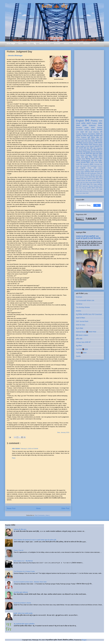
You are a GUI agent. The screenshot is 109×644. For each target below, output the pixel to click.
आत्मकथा (95, 155)
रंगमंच (97, 188)
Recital (84, 188)
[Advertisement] (89, 83)
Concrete (97, 164)
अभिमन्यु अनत (99, 179)
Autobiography (86, 161)
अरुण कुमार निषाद (87, 157)
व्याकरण (84, 184)
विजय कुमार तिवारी (92, 150)
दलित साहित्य (99, 177)
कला (88, 166)
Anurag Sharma (81, 134)
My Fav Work (84, 183)
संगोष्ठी (87, 193)
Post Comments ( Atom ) (42, 515)
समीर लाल (93, 148)
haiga (95, 184)
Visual (93, 179)
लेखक (78, 125)
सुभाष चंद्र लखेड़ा (97, 153)
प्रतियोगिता (87, 172)
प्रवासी (95, 157)
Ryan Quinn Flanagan (84, 155)
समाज (80, 186)
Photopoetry (85, 191)
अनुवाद (91, 136)
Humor (78, 183)
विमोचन (90, 181)
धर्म (86, 181)
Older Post (65, 508)
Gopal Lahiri (80, 141)
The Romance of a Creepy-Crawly (24, 571)
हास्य (94, 175)
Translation (91, 134)
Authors (57, 44)
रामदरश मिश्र (92, 177)
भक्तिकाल (78, 179)
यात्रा (95, 161)
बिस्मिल (78, 161)
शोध (101, 139)
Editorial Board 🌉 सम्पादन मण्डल (86, 332)
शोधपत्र (100, 130)
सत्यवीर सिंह (79, 164)
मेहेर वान (100, 150)
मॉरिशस (83, 173)
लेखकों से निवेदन (80, 318)
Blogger (84, 640)
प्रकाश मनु (99, 134)
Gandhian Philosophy (83, 152)
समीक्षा (100, 123)
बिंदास (80, 143)
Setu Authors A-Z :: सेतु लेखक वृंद (23, 561)
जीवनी (87, 153)
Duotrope (79, 297)
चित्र (91, 153)
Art (82, 136)
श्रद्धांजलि (83, 168)
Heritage (100, 181)
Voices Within (90, 130)
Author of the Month (87, 146)
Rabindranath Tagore (83, 170)
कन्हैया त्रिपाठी (98, 143)
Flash (90, 144)
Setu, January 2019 (63, 432)
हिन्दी (87, 121)
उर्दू (92, 161)
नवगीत (78, 184)
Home (38, 508)
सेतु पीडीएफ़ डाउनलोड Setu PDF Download (89, 314)
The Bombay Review (83, 307)
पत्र (81, 153)
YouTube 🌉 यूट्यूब (82, 349)
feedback (96, 190)
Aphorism (85, 186)
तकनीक (89, 188)
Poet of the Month (94, 191)
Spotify (78, 356)
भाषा (84, 153)
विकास (101, 188)
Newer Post (11, 508)
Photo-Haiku (90, 190)
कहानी (89, 123)
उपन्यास (83, 181)
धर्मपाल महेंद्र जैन (97, 137)
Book (100, 125)
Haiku (78, 157)
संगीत (81, 191)
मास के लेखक (82, 193)
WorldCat (79, 304)
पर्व (102, 173)
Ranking (96, 186)
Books (21, 44)
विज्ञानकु (88, 159)
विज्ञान (88, 162)
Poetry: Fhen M (18, 550)
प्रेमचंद (100, 162)
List (77, 132)
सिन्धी (77, 175)
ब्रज (77, 188)
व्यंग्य (101, 136)
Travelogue (94, 166)
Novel (78, 153)
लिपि (77, 186)
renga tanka (92, 183)
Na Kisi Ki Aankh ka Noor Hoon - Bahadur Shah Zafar (30, 582)
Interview (79, 139)
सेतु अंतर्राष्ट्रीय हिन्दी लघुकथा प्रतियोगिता (24, 624)
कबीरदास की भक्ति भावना (20, 529)
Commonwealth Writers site (85, 300)
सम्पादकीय (96, 136)
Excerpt (85, 139)
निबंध (82, 144)
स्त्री (95, 168)
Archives (87, 44)
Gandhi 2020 (80, 159)
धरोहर (94, 141)
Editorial (92, 125)
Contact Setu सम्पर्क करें (83, 342)
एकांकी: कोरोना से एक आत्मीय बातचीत (23, 613)
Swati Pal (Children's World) (22, 603)
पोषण (101, 159)
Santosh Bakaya (88, 143)
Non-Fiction (99, 170)
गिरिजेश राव (99, 183)
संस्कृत (100, 157)
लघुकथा (78, 136)
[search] (84, 205)
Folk (80, 188)
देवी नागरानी (79, 148)
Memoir (95, 144)
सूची (89, 137)
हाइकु (88, 184)
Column (100, 166)
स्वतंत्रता (94, 181)
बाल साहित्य (91, 139)
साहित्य (100, 155)
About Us (76, 44)
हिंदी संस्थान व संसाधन (82, 335)
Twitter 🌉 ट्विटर (81, 353)
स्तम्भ (93, 128)
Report (78, 172)
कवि (101, 132)
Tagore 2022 (94, 162)
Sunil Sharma (94, 132)
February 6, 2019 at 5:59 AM (29, 449)
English (80, 121)
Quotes (91, 186)
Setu (28, 44)
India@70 (86, 164)
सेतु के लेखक (80, 328)
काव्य (101, 121)
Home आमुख (11, 44)
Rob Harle (88, 141)
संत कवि (87, 173)
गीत (101, 146)
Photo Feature (81, 137)
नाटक (87, 177)
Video (82, 172)
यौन (81, 184)
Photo (89, 168)
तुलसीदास (100, 184)
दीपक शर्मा (86, 136)
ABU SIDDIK (16, 449)
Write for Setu (45, 44)
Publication (93, 173)
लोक (82, 179)
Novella (83, 162)
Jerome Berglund (96, 152)
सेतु (35, 44)
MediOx (79, 311)
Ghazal (97, 139)
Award (100, 168)
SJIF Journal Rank (82, 321)
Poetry (94, 121)
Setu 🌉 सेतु (54, 6)
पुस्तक (85, 125)
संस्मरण (78, 144)
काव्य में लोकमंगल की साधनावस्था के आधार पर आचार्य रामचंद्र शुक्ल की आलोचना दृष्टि (35, 540)
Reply (14, 458)
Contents (80, 130)
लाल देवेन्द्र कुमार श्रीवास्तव (21, 592)
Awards (66, 44)
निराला (99, 173)
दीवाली (93, 188)
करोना (97, 159)
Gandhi (92, 170)
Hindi (78, 123)
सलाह (85, 179)
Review (79, 128)
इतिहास (91, 164)
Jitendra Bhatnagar (15, 56)
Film (92, 184)
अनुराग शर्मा (84, 132)
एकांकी (101, 190)
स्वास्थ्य (89, 179)
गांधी (77, 168)
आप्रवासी (78, 181)
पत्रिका (78, 191)
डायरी (101, 186)
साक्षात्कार (97, 146)
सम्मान (93, 159)
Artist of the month (81, 190)
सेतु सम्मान (82, 175)
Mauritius (87, 175)
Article (100, 128)
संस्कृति (92, 172)
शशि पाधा (86, 148)
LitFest (97, 175)
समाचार (86, 144)
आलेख (83, 123)
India (86, 128)
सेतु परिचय (79, 346)
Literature (82, 177)
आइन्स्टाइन (97, 172)
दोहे (91, 175)
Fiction (94, 123)
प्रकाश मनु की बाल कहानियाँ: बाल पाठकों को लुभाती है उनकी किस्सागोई (88, 237)
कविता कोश (79, 339)
